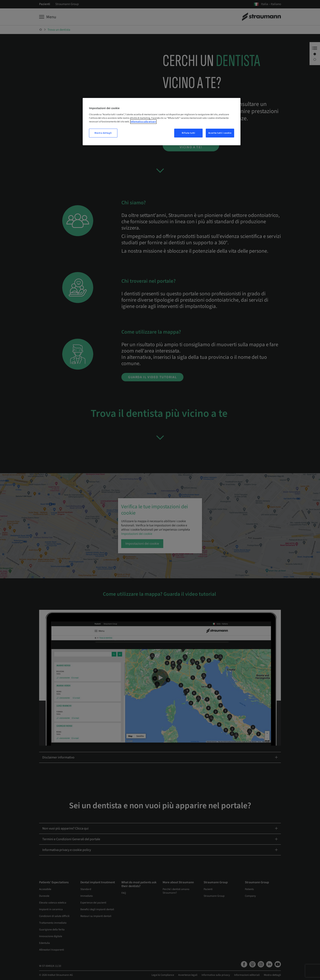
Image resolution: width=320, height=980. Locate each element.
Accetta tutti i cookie (220, 133)
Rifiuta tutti (188, 133)
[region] (162, 122)
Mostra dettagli (103, 133)
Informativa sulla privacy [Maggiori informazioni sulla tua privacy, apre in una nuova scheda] (143, 122)
